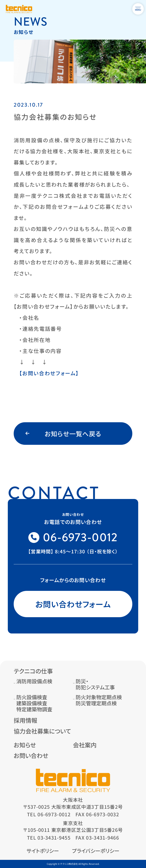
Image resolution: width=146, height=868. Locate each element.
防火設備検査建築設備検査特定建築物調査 (34, 703)
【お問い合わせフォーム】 (49, 373)
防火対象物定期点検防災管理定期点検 (99, 700)
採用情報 (25, 720)
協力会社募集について (42, 731)
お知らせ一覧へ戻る (73, 434)
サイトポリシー (43, 851)
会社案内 (85, 745)
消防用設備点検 (34, 681)
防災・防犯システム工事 (95, 684)
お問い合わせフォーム (73, 604)
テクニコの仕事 (33, 671)
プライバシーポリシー (96, 851)
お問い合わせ (31, 755)
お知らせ (25, 745)
